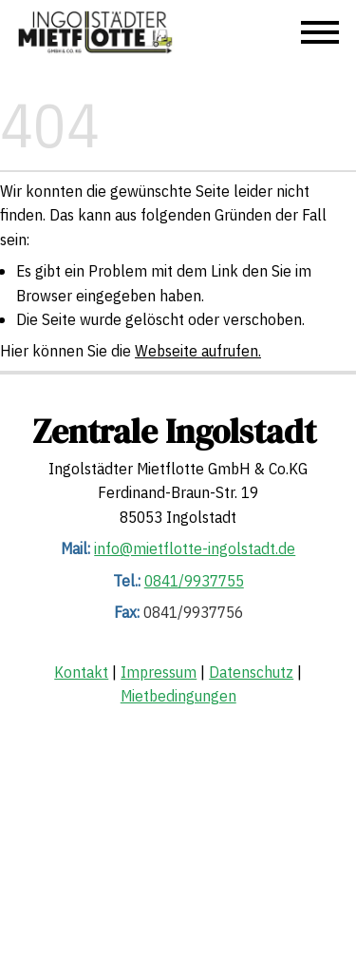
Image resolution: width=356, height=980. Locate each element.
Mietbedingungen (178, 696)
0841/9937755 (194, 580)
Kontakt (81, 672)
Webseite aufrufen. (198, 351)
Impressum (159, 672)
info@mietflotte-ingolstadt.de (195, 548)
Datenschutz (251, 672)
